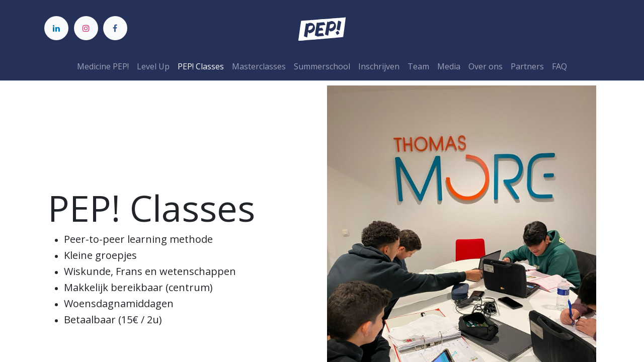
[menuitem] (103, 66)
